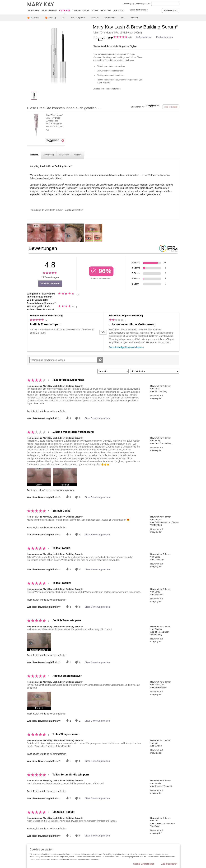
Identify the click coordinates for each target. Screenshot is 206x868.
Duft (123, 18)
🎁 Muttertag (33, 18)
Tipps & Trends (81, 10)
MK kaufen (33, 10)
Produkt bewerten (164, 37)
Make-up (95, 18)
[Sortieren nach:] (113, 371)
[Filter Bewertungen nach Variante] (155, 371)
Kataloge (106, 10)
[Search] (165, 4)
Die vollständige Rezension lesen (127, 348)
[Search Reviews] (66, 360)
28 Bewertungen (144, 37)
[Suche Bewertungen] (100, 360)
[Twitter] (68, 418)
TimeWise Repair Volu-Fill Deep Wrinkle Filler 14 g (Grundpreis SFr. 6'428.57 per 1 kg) (55, 122)
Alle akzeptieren (169, 864)
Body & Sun (110, 18)
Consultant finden (138, 10)
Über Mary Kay (129, 4)
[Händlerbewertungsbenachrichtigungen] (77, 418)
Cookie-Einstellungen (144, 864)
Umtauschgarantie (143, 4)
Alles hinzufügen (171, 107)
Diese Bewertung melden (97, 418)
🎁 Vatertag (50, 18)
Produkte (65, 11)
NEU (64, 18)
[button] (39, 477)
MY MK (95, 10)
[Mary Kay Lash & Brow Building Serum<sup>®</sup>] (59, 56)
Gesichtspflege (78, 18)
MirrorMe (119, 10)
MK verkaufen (49, 10)
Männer (135, 18)
